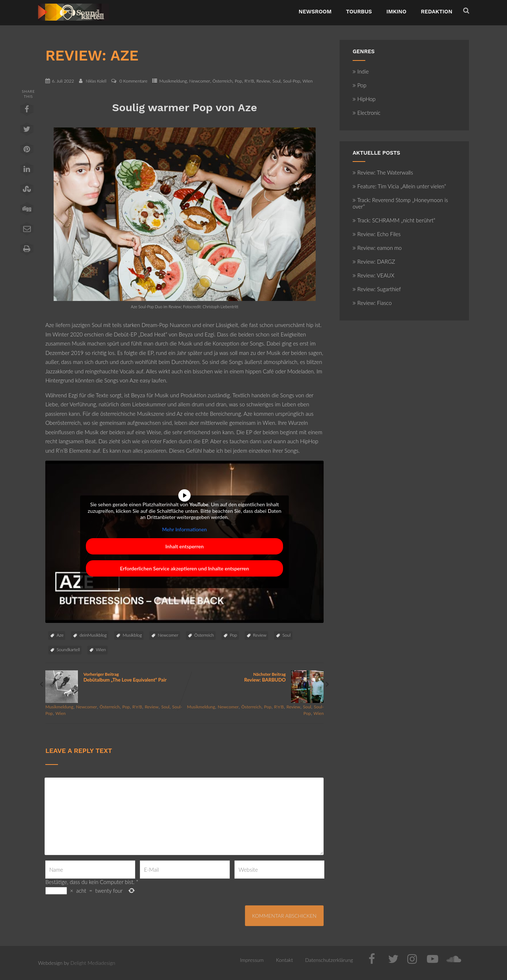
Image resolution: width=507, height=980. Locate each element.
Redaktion (437, 12)
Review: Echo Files (377, 234)
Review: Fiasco (372, 303)
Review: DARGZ (374, 261)
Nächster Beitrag (254, 677)
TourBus (359, 12)
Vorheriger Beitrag (115, 677)
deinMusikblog (93, 635)
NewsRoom (315, 12)
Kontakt (284, 960)
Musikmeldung (173, 81)
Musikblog (132, 635)
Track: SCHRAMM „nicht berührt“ (394, 220)
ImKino (396, 12)
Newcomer (200, 81)
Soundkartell (68, 650)
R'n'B (249, 81)
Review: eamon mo (377, 248)
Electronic (367, 113)
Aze (60, 635)
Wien (308, 81)
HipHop (364, 99)
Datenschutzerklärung (329, 960)
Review (263, 81)
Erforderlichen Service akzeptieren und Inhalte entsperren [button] (184, 568)
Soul (277, 81)
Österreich (222, 81)
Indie (361, 71)
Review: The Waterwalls (383, 172)
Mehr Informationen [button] (184, 529)
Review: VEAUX (373, 275)
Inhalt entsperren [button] (184, 546)
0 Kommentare (134, 81)
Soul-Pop (292, 81)
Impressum (252, 960)
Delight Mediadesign (93, 963)
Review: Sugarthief (377, 289)
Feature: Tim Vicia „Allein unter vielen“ (399, 186)
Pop (238, 81)
